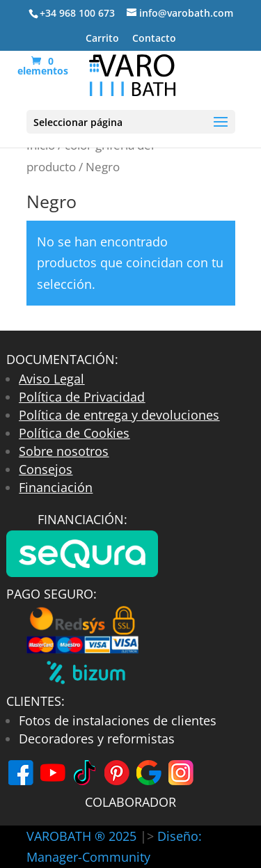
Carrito (102, 39)
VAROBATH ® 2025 (83, 836)
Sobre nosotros (64, 451)
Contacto (154, 39)
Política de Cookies (74, 433)
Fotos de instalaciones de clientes (118, 720)
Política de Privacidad (82, 397)
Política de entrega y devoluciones (119, 415)
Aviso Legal (52, 379)
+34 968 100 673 (77, 13)
